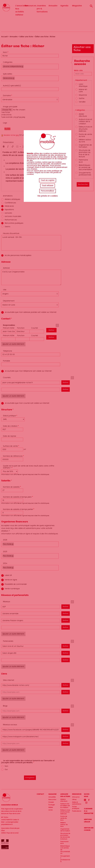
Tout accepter (48, 180)
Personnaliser (48, 191)
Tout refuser (48, 186)
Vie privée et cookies (48, 196)
